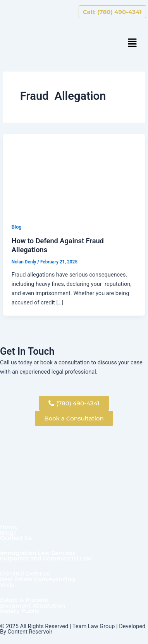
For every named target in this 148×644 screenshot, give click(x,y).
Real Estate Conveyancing (38, 580)
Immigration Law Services (38, 553)
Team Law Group (94, 626)
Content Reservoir (30, 632)
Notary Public (20, 611)
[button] (133, 43)
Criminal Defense (25, 574)
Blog (17, 227)
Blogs (8, 533)
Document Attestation (33, 606)
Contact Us (16, 538)
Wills (7, 585)
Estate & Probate (24, 600)
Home (9, 527)
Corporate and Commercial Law (46, 559)
